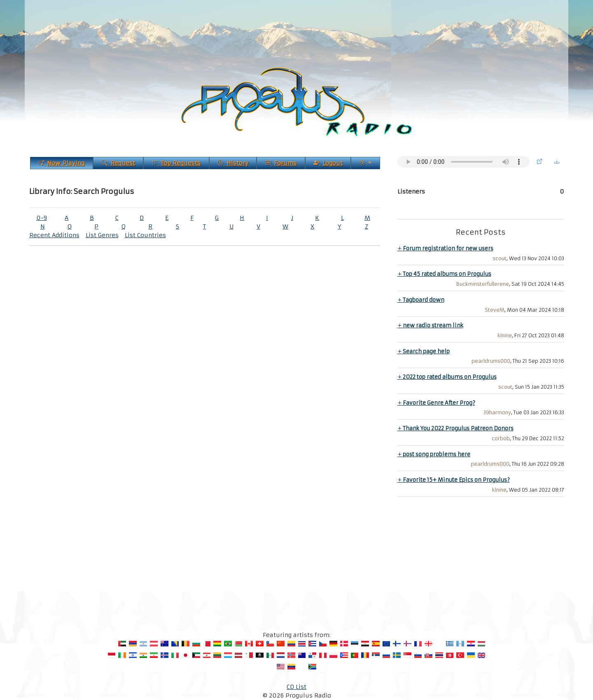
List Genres (102, 235)
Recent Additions (54, 235)
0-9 (42, 218)
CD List (296, 687)
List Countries (145, 235)
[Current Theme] (365, 163)
